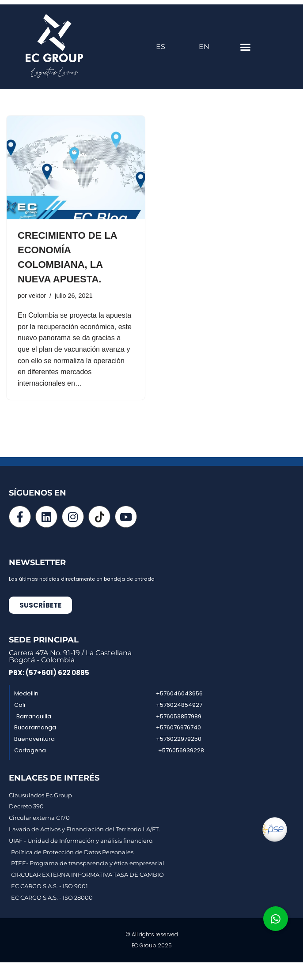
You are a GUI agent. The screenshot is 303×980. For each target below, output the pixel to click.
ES (161, 47)
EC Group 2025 (152, 945)
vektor (37, 296)
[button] (246, 47)
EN (204, 47)
